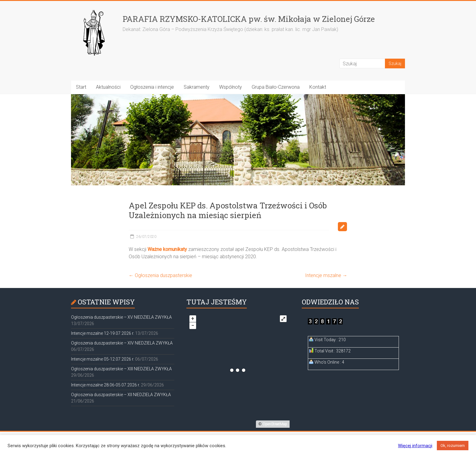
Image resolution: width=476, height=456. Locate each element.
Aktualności (108, 87)
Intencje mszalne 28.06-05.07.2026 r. (105, 385)
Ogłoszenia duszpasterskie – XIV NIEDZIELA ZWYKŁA (122, 343)
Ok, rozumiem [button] (453, 446)
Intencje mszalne (326, 275)
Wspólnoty (231, 87)
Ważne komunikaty (167, 249)
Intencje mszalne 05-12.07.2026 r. (103, 359)
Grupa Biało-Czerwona (276, 87)
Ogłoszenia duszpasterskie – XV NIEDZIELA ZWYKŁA (121, 317)
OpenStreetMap (275, 424)
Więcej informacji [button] (415, 446)
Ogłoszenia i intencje (152, 87)
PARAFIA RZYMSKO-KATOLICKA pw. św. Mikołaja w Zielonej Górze (249, 19)
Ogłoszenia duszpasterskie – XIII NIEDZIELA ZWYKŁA (121, 369)
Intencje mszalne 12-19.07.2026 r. (103, 333)
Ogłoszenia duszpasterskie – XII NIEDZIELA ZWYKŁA (121, 395)
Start (81, 87)
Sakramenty (197, 87)
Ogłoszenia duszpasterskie (160, 275)
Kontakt (318, 87)
